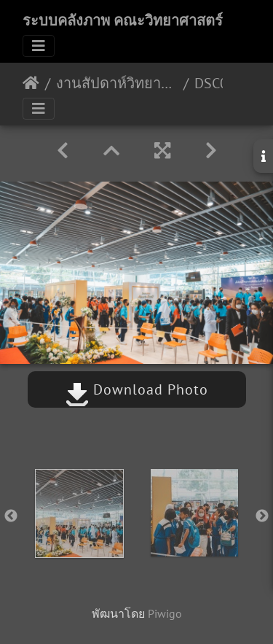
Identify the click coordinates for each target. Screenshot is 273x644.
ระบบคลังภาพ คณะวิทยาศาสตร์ (123, 20)
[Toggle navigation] (39, 46)
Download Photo (137, 389)
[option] (79, 513)
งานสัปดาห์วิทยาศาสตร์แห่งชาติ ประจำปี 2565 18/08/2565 (117, 83)
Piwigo (165, 613)
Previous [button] (11, 516)
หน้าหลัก (31, 83)
